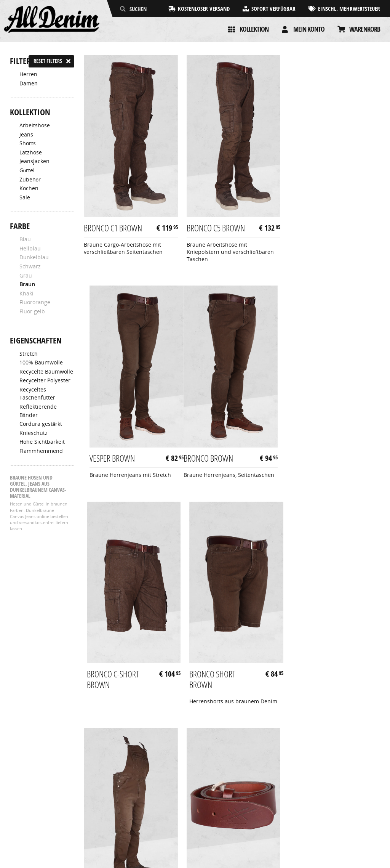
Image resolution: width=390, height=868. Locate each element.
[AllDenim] (52, 20)
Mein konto (309, 29)
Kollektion (254, 29)
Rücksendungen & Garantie (45, 817)
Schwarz (30, 266)
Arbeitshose (35, 125)
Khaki (26, 294)
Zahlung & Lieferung (36, 809)
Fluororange (35, 302)
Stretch (29, 354)
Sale (25, 197)
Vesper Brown (310, 226)
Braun (27, 284)
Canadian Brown (111, 679)
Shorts (28, 143)
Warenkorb (365, 29)
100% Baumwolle (41, 363)
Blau (25, 239)
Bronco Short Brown (310, 460)
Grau (26, 276)
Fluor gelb (32, 311)
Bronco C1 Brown (113, 226)
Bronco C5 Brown (215, 226)
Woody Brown (311, 679)
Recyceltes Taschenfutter (37, 394)
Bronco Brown (109, 454)
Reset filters (48, 61)
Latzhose (31, 152)
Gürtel (27, 170)
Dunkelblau (34, 257)
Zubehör (30, 180)
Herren (28, 74)
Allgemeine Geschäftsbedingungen (55, 800)
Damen (29, 83)
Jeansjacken (34, 161)
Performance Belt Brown (215, 684)
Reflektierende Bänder (38, 411)
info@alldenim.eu (357, 817)
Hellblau (30, 249)
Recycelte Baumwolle (46, 372)
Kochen (29, 188)
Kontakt (20, 825)
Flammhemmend (41, 451)
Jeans (26, 135)
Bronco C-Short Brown (212, 460)
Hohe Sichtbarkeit (42, 442)
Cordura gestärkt (41, 424)
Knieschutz (34, 433)
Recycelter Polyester (45, 380)
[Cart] (341, 29)
